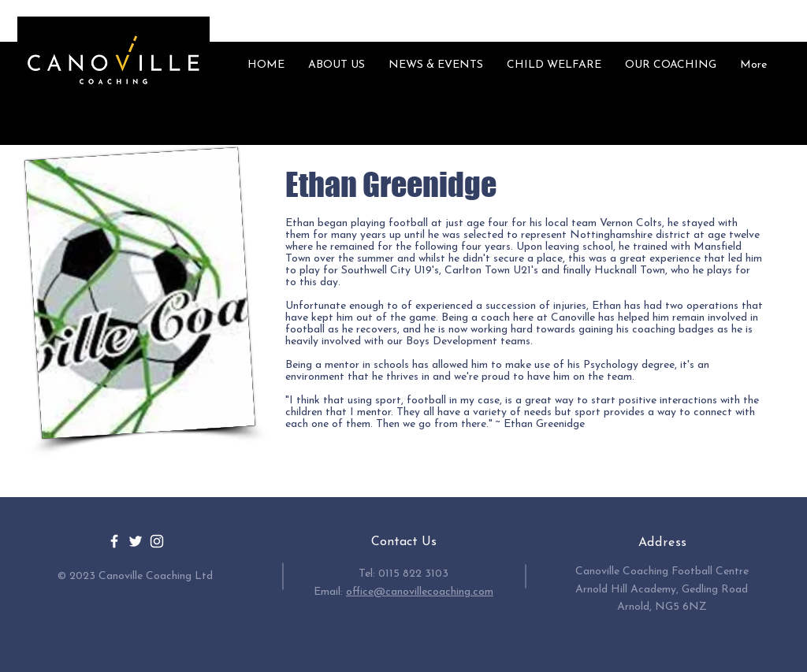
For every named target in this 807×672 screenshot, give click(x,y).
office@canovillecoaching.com (420, 592)
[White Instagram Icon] (157, 541)
